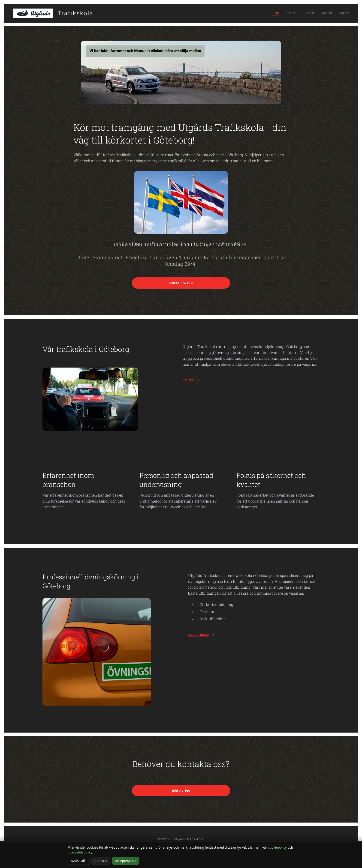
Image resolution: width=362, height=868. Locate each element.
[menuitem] (321, 13)
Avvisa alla (79, 861)
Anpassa (101, 861)
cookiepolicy (277, 847)
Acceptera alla (126, 861)
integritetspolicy (80, 852)
